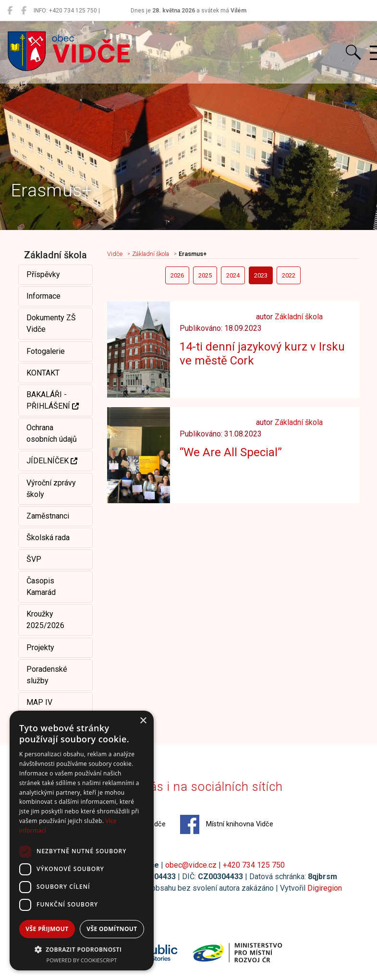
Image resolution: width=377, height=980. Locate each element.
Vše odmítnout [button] (112, 929)
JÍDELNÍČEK (52, 461)
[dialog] (82, 841)
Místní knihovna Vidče (227, 824)
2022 (289, 275)
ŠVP (34, 559)
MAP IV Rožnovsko (45, 708)
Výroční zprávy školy (51, 489)
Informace (43, 296)
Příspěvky (43, 274)
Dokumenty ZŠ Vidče (51, 323)
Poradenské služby (47, 675)
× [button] (143, 721)
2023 (261, 275)
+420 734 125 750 (254, 865)
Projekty (40, 647)
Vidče (115, 254)
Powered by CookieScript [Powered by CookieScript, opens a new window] (82, 960)
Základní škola (151, 254)
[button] (82, 949)
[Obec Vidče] (10, 11)
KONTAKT (43, 373)
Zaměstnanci (48, 516)
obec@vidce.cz (191, 865)
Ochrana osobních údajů (52, 433)
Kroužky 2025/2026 (45, 620)
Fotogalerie (46, 351)
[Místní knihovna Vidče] (24, 11)
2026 (177, 275)
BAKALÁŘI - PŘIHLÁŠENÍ (53, 400)
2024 (233, 275)
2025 (205, 275)
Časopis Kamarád (41, 587)
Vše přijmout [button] (47, 929)
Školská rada (48, 538)
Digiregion (325, 888)
